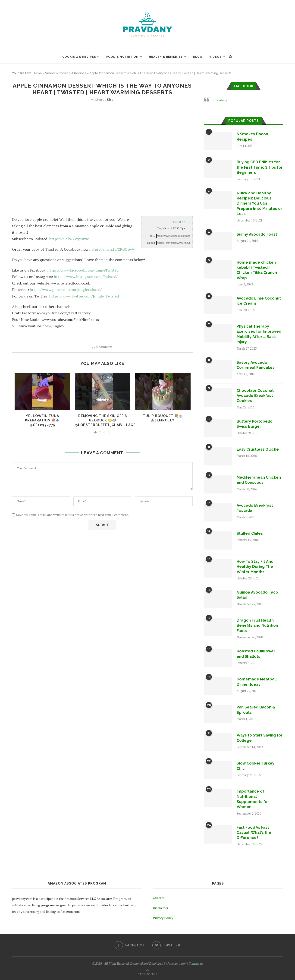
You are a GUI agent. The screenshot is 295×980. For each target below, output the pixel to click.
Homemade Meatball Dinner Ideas (257, 682)
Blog (198, 57)
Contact (159, 898)
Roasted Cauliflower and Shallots (256, 654)
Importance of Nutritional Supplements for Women (253, 799)
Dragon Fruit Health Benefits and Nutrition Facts (257, 626)
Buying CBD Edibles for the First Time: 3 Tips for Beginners (260, 167)
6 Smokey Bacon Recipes (252, 137)
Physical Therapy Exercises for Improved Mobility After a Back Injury (259, 334)
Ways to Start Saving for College (260, 738)
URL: (153, 236)
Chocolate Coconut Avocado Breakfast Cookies (255, 396)
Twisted (179, 222)
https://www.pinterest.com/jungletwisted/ (66, 290)
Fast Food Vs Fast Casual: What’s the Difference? (254, 833)
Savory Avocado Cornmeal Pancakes (256, 365)
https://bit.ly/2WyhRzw (69, 239)
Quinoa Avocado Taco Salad (257, 595)
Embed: (151, 243)
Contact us (196, 963)
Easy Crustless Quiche (258, 449)
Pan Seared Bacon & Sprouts (256, 710)
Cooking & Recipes (79, 57)
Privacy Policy (163, 918)
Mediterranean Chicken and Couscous (259, 480)
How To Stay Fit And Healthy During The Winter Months (255, 567)
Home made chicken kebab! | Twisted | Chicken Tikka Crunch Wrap (257, 270)
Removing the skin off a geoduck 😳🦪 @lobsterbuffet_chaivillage (105, 420)
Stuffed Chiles (250, 533)
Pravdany (220, 100)
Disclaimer (161, 908)
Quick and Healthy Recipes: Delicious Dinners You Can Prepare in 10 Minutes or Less (259, 204)
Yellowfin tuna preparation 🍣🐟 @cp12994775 (42, 420)
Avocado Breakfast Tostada (255, 508)
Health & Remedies (166, 57)
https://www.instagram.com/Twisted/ (86, 277)
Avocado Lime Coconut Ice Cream (259, 301)
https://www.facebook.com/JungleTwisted (83, 270)
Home (37, 73)
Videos (215, 57)
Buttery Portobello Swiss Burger (255, 424)
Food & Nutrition (122, 57)
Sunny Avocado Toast (257, 234)
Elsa (110, 99)
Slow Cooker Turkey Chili (256, 766)
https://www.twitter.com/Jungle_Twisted (84, 296)
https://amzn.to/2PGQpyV (112, 249)
